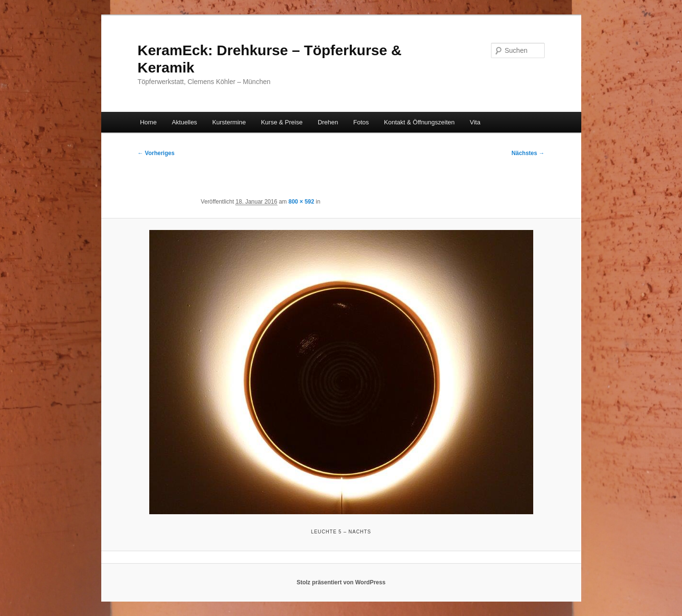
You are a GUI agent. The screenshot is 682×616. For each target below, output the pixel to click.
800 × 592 (301, 202)
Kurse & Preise (282, 122)
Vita (475, 122)
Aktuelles (185, 122)
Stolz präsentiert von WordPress (341, 582)
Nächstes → (528, 153)
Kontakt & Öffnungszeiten (419, 122)
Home (149, 122)
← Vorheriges (156, 153)
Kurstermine (229, 122)
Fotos (361, 122)
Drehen (328, 122)
